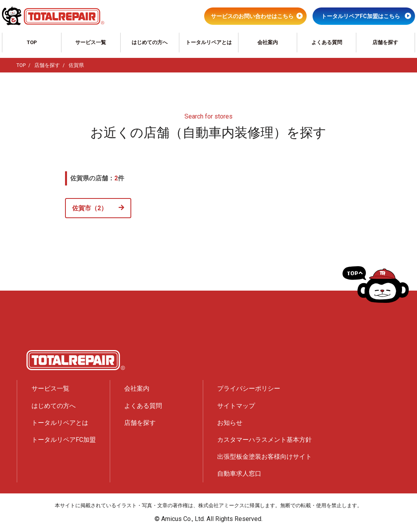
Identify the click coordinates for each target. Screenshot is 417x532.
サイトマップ (236, 406)
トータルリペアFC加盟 (64, 440)
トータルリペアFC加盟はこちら (361, 16)
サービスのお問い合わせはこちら (252, 16)
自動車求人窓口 (239, 474)
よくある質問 (327, 42)
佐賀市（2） (90, 208)
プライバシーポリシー (249, 388)
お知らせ (230, 423)
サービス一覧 (91, 42)
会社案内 (268, 42)
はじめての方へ (150, 42)
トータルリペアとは (209, 42)
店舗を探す (385, 42)
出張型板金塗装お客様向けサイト (264, 457)
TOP (32, 42)
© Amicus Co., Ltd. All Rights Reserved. (208, 519)
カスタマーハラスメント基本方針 (264, 440)
